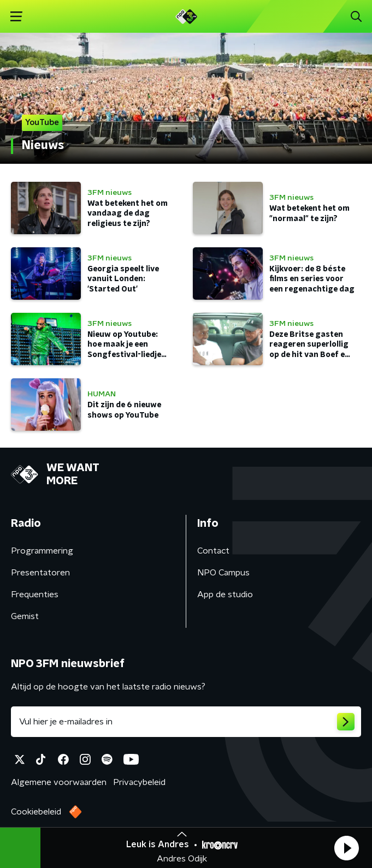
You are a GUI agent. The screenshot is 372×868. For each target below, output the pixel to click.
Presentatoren (40, 573)
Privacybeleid (139, 782)
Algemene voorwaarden (59, 782)
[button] (346, 848)
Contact (213, 551)
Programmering (42, 551)
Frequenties (35, 594)
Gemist (25, 616)
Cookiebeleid (36, 812)
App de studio (225, 594)
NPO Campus (223, 573)
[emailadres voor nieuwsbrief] (186, 722)
